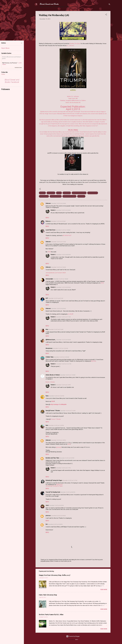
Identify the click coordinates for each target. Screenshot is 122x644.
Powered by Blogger (73, 636)
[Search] (109, 5)
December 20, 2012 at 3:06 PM (55, 524)
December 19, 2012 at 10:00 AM (60, 348)
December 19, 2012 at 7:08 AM (63, 230)
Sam (47, 425)
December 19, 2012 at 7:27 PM (70, 480)
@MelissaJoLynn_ (51, 340)
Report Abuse (5, 48)
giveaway (59, 447)
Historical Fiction (93, 193)
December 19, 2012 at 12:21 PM (64, 364)
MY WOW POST (67, 236)
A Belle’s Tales (50, 357)
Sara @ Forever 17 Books (53, 411)
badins (77, 640)
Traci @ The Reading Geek (53, 492)
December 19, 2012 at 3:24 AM (59, 203)
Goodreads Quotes (18, 68)
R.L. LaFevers (70, 46)
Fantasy (59, 193)
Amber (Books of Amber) (53, 375)
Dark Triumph (51, 193)
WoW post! (59, 484)
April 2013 (42, 193)
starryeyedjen (49, 279)
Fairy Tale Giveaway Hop (48, 595)
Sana (47, 396)
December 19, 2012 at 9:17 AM (63, 317)
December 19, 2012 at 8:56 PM (68, 492)
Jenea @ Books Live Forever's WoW (56, 273)
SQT (47, 298)
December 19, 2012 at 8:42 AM (63, 255)
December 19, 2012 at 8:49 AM (63, 287)
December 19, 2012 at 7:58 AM (61, 279)
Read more (104, 590)
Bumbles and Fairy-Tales (52, 458)
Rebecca (48, 221)
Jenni (47, 505)
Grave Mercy (67, 193)
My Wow (94, 361)
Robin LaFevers (44, 196)
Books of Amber (50, 382)
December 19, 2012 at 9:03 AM (59, 309)
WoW (102, 283)
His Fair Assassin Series (79, 193)
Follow (3, 74)
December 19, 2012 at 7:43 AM (59, 267)
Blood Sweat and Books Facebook (12, 81)
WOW (49, 252)
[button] (106, 15)
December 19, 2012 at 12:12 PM (68, 411)
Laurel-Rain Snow (50, 230)
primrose (48, 516)
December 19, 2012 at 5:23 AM (58, 221)
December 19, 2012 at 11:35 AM (68, 375)
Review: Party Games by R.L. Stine (51, 614)
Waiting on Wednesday (69, 196)
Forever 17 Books (56, 419)
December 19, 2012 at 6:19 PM (63, 385)
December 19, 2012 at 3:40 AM (63, 210)
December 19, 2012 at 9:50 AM (64, 340)
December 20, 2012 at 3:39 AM (58, 516)
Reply (47, 218)
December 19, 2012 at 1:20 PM (59, 440)
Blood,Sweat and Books (49, 4)
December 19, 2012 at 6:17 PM (63, 468)
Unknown (48, 203)
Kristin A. (53, 210)
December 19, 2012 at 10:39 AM (62, 357)
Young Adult (81, 196)
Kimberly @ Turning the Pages (54, 480)
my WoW (70, 314)
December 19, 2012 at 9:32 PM (56, 505)
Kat (47, 524)
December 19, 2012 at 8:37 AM (56, 298)
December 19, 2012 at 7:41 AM (59, 242)
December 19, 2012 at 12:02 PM (57, 396)
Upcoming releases (56, 196)
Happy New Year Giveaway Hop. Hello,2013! (55, 575)
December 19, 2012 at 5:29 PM (67, 458)
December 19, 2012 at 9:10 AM (56, 329)
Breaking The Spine (75, 44)
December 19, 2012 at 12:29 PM (56, 425)
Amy (47, 329)
